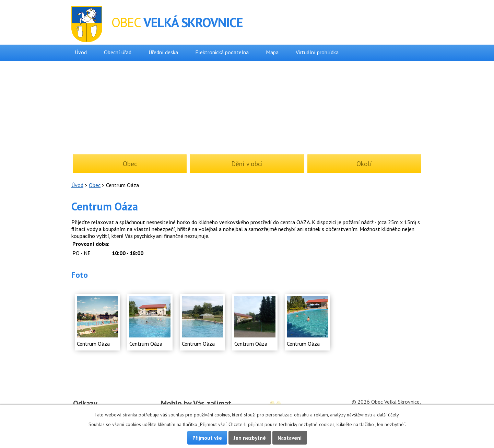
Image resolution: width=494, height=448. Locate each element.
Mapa (272, 52)
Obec (95, 185)
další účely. (388, 415)
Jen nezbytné (250, 438)
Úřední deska (163, 52)
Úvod (81, 52)
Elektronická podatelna (222, 52)
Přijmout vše (207, 438)
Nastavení (290, 438)
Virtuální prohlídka (317, 52)
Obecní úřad (118, 52)
